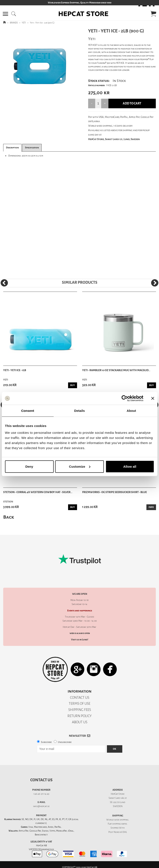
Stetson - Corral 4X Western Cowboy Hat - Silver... (38, 492)
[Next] (155, 283)
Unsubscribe (65, 742)
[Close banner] (153, 398)
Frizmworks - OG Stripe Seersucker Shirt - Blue (115, 492)
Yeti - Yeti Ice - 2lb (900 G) (42, 23)
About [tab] (131, 411)
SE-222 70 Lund (118, 802)
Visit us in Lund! (80, 640)
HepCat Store (118, 794)
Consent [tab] (28, 411)
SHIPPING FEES (80, 710)
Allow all (130, 466)
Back (9, 517)
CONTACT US (80, 698)
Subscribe (46, 742)
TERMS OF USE (79, 704)
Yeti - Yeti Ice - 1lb (15, 370)
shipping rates (120, 824)
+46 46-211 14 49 (41, 794)
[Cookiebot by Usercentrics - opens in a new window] (125, 398)
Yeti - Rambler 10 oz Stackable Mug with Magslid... (116, 370)
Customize (80, 466)
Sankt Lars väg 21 (118, 798)
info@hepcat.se (41, 806)
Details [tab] (80, 411)
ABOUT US (80, 722)
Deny (29, 466)
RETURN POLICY (79, 716)
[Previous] (4, 283)
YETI (24, 23)
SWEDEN (118, 806)
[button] (5, 14)
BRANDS (14, 23)
